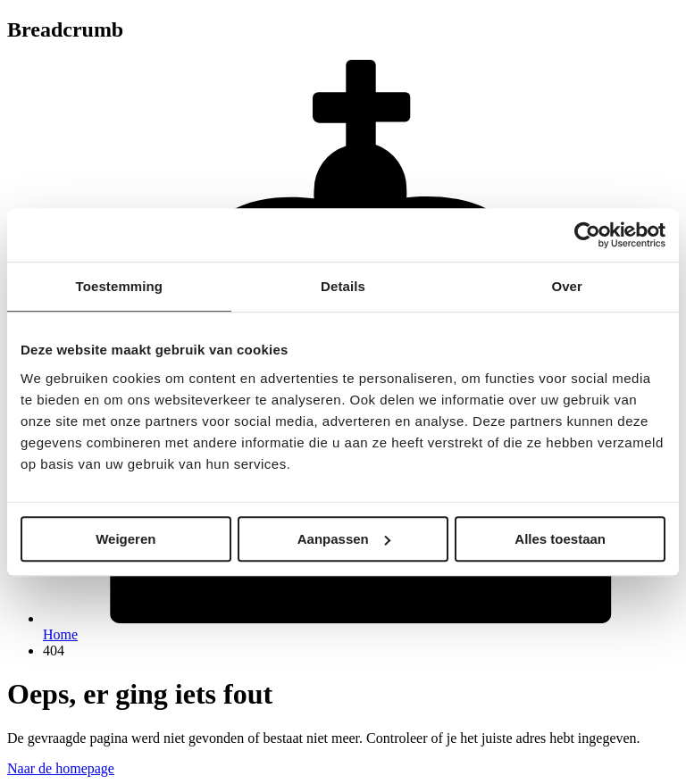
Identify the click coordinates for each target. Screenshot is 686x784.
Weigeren (125, 539)
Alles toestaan (560, 539)
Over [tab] (567, 286)
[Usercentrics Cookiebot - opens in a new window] (587, 235)
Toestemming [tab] (120, 286)
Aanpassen (344, 539)
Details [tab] (343, 286)
